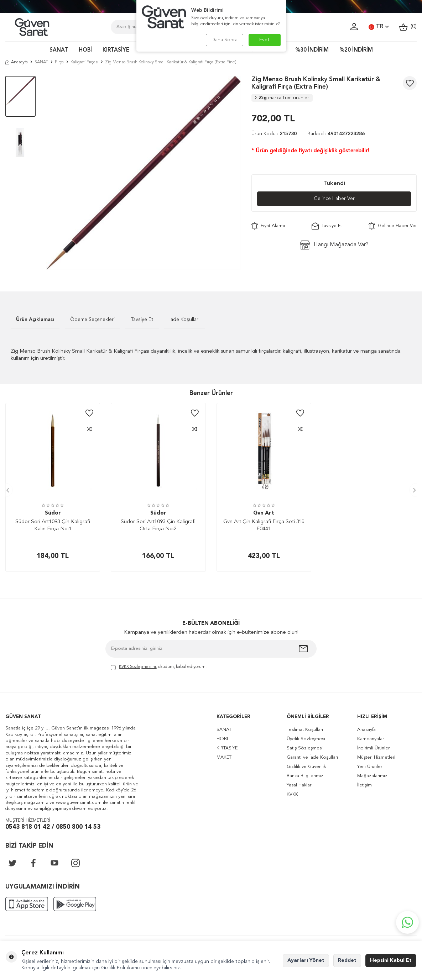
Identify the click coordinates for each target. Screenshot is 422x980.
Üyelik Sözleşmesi (306, 739)
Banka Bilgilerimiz (305, 776)
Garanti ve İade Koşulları (312, 757)
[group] (144, 173)
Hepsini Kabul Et (391, 960)
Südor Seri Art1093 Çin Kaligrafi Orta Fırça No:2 (158, 525)
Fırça (59, 62)
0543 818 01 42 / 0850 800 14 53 (53, 827)
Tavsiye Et (327, 226)
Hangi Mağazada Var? (334, 245)
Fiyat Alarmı (268, 226)
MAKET (224, 757)
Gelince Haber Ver (334, 199)
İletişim (364, 785)
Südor (53, 513)
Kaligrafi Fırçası (84, 62)
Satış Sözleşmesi (305, 748)
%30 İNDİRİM (312, 50)
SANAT (59, 50)
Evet (264, 40)
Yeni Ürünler (370, 767)
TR (379, 27)
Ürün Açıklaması (35, 320)
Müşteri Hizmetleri (376, 757)
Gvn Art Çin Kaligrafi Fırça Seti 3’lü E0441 (264, 525)
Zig (282, 98)
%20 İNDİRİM (356, 50)
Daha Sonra (225, 40)
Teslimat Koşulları (305, 730)
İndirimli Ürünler (373, 748)
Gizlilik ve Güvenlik (306, 767)
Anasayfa (17, 62)
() (408, 27)
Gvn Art (264, 513)
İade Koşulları (184, 320)
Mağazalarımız (372, 776)
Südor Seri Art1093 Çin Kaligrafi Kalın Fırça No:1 (53, 525)
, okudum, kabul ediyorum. (159, 667)
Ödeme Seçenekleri (92, 320)
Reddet (347, 960)
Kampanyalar (371, 739)
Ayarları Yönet (306, 960)
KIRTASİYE (116, 50)
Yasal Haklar (299, 785)
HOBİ (85, 50)
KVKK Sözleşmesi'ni (137, 667)
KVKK (292, 794)
